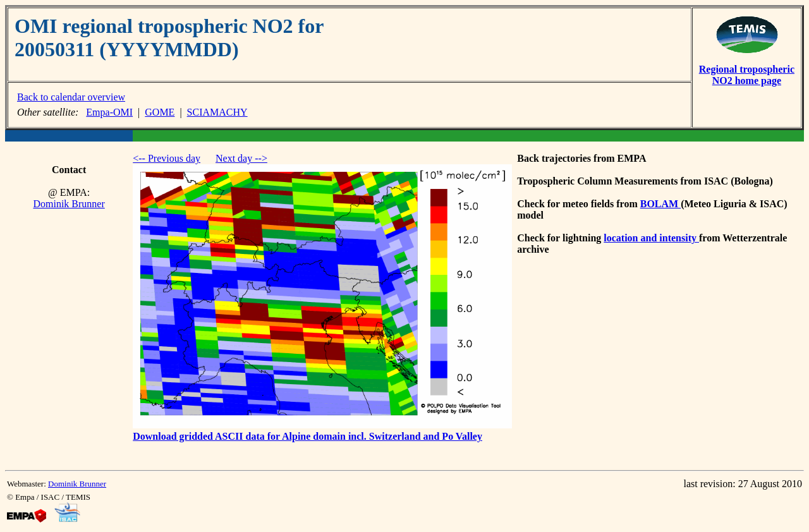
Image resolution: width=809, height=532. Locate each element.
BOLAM (660, 204)
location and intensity (651, 238)
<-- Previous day (167, 158)
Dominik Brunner (69, 204)
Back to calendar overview (71, 97)
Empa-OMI (109, 112)
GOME (160, 112)
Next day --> (241, 158)
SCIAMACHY (217, 112)
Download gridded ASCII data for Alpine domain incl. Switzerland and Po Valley (307, 436)
